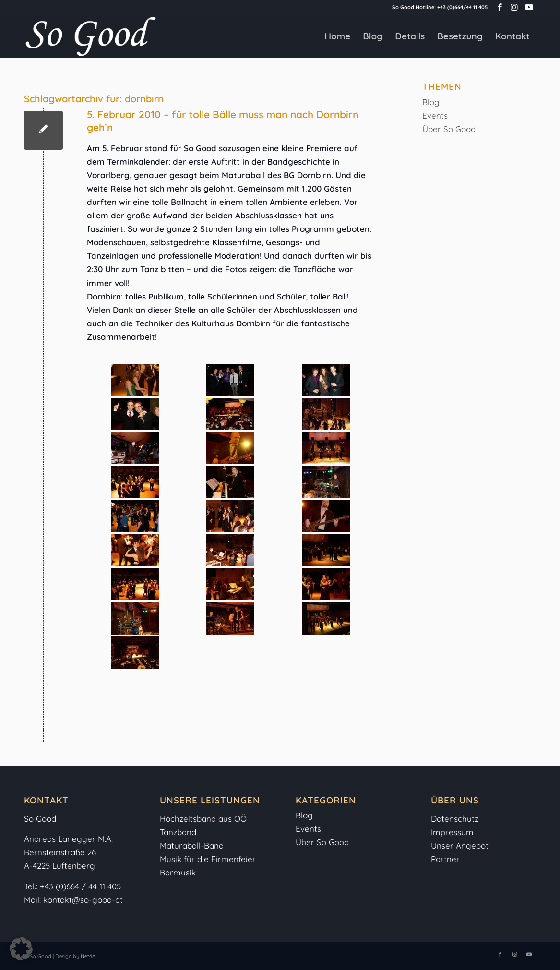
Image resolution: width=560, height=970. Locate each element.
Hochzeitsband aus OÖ (203, 819)
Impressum (453, 832)
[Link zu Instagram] (514, 7)
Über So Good (449, 129)
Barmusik (178, 872)
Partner (445, 859)
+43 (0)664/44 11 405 (462, 7)
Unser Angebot (460, 845)
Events (435, 115)
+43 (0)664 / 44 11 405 (80, 886)
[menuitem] (337, 36)
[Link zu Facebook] (500, 7)
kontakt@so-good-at (83, 900)
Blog (431, 102)
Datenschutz (455, 819)
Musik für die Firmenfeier (208, 859)
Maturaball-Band (192, 845)
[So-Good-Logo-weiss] (90, 36)
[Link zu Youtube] (529, 7)
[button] (21, 949)
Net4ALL (90, 956)
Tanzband (178, 832)
